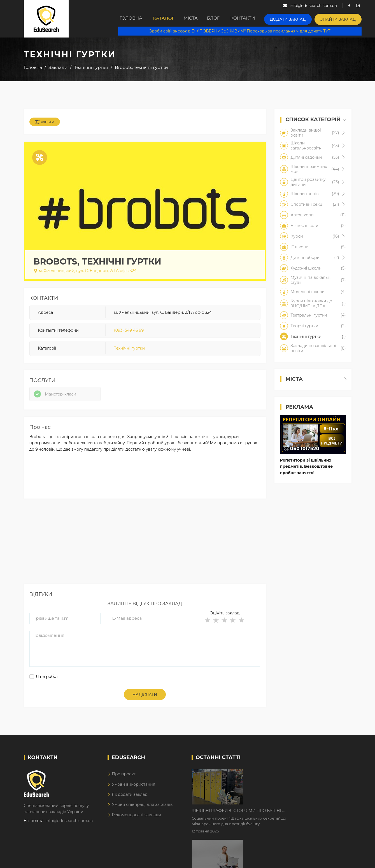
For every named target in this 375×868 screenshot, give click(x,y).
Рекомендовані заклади (136, 821)
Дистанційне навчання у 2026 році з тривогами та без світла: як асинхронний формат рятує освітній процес (289, 815)
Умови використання (133, 791)
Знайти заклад (346, 18)
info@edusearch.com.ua (69, 827)
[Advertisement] (145, 551)
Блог (226, 19)
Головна (132, 19)
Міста (198, 19)
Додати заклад (301, 18)
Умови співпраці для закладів (142, 811)
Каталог (167, 19)
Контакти (258, 19)
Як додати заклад (130, 801)
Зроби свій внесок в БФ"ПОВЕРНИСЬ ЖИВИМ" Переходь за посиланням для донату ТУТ (244, 31)
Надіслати (145, 701)
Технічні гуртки (129, 351)
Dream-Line (340, 860)
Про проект (124, 780)
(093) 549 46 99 (129, 333)
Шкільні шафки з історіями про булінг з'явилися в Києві (284, 780)
